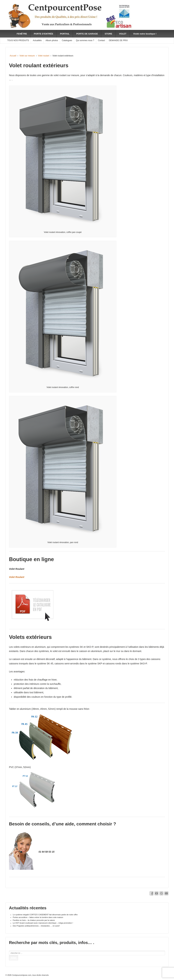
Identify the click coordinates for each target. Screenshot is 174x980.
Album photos (52, 40)
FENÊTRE (22, 34)
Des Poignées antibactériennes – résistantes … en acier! (36, 926)
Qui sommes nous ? (85, 40)
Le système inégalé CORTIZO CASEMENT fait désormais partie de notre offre (45, 915)
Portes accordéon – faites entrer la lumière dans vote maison (38, 917)
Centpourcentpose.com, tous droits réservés (30, 975)
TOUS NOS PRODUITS (18, 40)
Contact (101, 40)
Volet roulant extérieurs (39, 65)
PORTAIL (65, 34)
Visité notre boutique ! (145, 34)
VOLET (123, 34)
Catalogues (67, 40)
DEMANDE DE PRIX (118, 40)
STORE (108, 34)
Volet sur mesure (27, 56)
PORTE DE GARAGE (87, 34)
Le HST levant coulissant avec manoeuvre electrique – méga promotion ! (43, 923)
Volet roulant (44, 56)
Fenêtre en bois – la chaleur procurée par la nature (34, 920)
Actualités (37, 40)
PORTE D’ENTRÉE (43, 34)
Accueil (13, 56)
